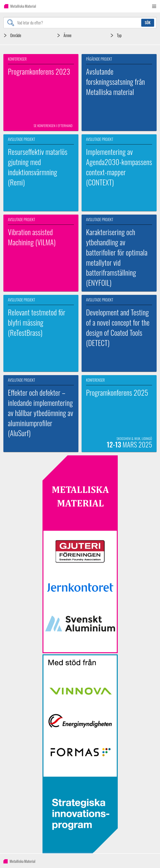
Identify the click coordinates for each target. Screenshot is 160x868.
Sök (148, 23)
